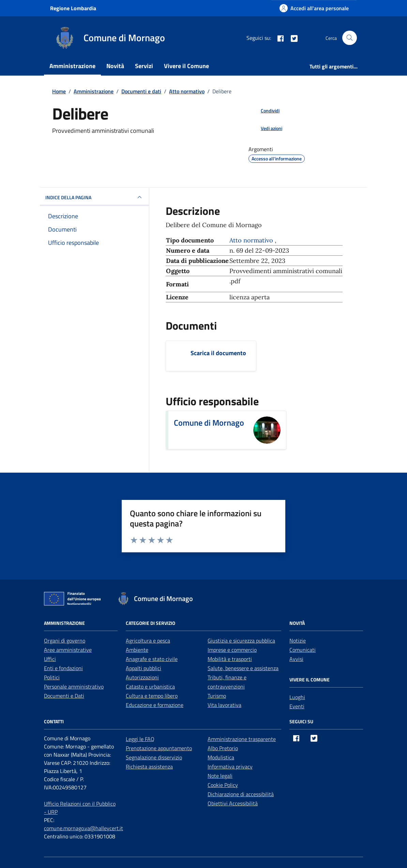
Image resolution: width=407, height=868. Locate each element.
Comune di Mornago (209, 423)
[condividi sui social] (265, 110)
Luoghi (297, 697)
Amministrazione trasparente (242, 739)
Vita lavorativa (224, 705)
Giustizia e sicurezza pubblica (241, 641)
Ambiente (137, 650)
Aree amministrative (68, 650)
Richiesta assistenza (149, 767)
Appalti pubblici (144, 668)
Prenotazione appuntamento (159, 748)
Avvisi (296, 659)
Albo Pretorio (223, 748)
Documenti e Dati (64, 696)
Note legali (220, 776)
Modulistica (221, 757)
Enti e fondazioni (63, 668)
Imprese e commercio (232, 650)
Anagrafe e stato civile (152, 659)
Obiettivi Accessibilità (233, 803)
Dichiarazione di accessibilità (241, 794)
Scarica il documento (218, 353)
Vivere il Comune (186, 66)
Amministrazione (72, 66)
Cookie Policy (223, 785)
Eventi (297, 706)
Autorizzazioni (142, 677)
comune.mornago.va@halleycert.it (84, 828)
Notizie (298, 641)
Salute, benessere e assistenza (243, 668)
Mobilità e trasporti (230, 659)
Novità (115, 66)
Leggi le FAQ (140, 739)
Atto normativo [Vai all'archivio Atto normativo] (252, 240)
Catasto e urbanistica (150, 686)
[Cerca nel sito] (350, 38)
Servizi (144, 66)
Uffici (50, 659)
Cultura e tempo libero (152, 696)
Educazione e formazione (155, 705)
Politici (52, 677)
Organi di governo (65, 641)
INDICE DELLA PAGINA (94, 197)
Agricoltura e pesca (148, 641)
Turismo (217, 696)
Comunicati (303, 650)
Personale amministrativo (74, 686)
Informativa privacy (230, 767)
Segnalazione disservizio (154, 757)
